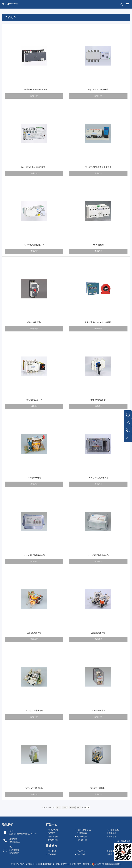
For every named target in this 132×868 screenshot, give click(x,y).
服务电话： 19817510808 (15, 840)
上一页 (65, 808)
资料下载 (81, 854)
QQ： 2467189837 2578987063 (14, 850)
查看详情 (34, 96)
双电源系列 (53, 830)
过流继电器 (82, 833)
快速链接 (52, 846)
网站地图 (65, 864)
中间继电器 (112, 833)
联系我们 (8, 825)
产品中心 (52, 825)
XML (58, 864)
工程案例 (52, 854)
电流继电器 (53, 837)
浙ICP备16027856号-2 (45, 864)
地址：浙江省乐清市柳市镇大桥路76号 (23, 832)
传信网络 (87, 864)
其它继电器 (82, 840)
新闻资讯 (111, 851)
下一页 (72, 808)
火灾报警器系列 (114, 830)
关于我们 (52, 851)
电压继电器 (82, 837)
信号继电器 (53, 840)
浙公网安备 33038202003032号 (106, 864)
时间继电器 (112, 837)
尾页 (79, 808)
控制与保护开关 (84, 830)
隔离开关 (52, 833)
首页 (58, 808)
